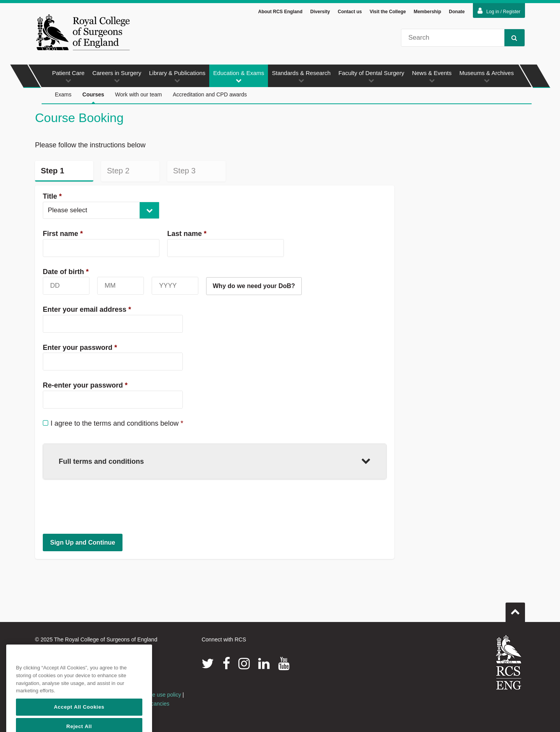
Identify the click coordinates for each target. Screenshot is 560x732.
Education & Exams (239, 76)
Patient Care (68, 76)
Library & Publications (177, 76)
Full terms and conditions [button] (215, 460)
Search (511, 38)
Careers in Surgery (117, 76)
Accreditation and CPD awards (210, 94)
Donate (457, 12)
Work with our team (138, 94)
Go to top (515, 609)
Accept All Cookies (79, 720)
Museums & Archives (486, 76)
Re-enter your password (85, 385)
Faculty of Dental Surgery (371, 76)
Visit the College (388, 12)
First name (63, 234)
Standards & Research (301, 76)
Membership (428, 12)
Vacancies (157, 704)
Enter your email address (87, 309)
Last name (187, 234)
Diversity (320, 12)
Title (52, 196)
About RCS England (280, 12)
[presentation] (102, 506)
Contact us (350, 12)
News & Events (432, 76)
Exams (63, 94)
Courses (93, 98)
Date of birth (66, 272)
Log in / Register (499, 11)
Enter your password (80, 348)
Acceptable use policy (155, 695)
